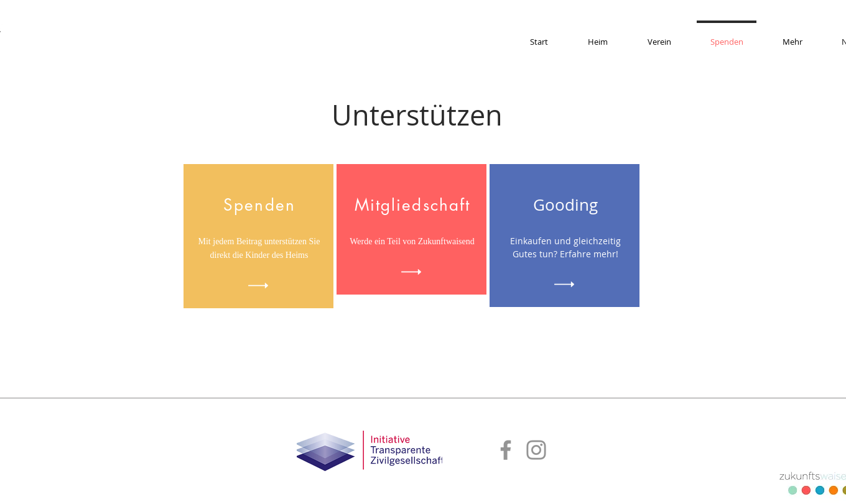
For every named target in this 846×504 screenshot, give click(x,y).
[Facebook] (506, 450)
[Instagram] (536, 450)
